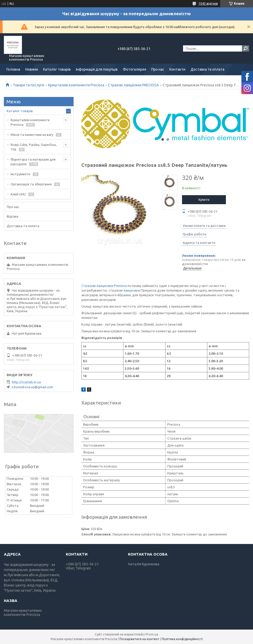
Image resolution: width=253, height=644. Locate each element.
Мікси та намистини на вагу (32, 135)
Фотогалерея (135, 69)
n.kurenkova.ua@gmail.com (32, 387)
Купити (204, 200)
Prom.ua (152, 634)
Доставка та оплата (207, 69)
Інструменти (20, 174)
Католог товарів (57, 69)
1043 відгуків (208, 3)
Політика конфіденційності (182, 639)
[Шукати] (246, 48)
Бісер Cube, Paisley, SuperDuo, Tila (34, 147)
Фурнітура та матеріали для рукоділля (33, 162)
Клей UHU (18, 194)
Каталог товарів (20, 111)
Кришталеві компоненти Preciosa (76, 85)
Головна (13, 69)
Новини (32, 69)
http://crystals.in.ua (26, 382)
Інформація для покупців (97, 69)
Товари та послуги (29, 85)
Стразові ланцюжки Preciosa (104, 286)
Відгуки (13, 216)
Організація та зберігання (31, 184)
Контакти (177, 69)
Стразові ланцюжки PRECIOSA (133, 85)
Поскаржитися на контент (139, 639)
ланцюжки (132, 290)
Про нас (158, 69)
